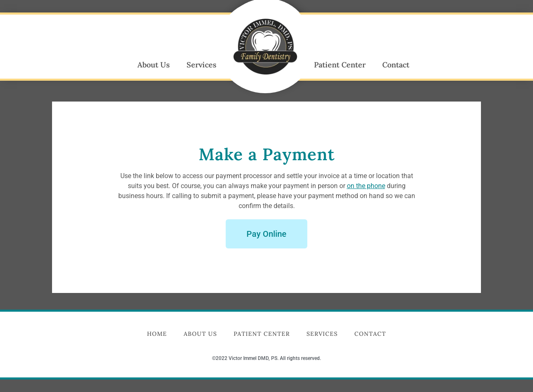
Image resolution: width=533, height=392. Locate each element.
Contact (396, 65)
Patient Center (340, 65)
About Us (154, 65)
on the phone (366, 186)
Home (157, 334)
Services (202, 65)
